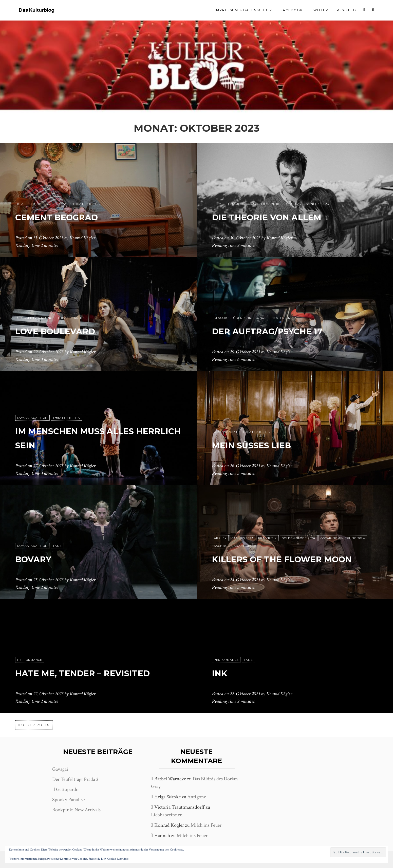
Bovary (38, 559)
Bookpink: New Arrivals (76, 810)
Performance (30, 660)
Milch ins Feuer (206, 825)
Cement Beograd (66, 217)
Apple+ (220, 524)
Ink (221, 673)
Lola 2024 (293, 204)
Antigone (197, 797)
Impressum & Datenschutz (244, 10)
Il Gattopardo (65, 789)
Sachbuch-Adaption (232, 532)
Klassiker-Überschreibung (42, 204)
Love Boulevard (64, 331)
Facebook (292, 10)
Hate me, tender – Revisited (97, 673)
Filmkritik (270, 204)
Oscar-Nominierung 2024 (343, 524)
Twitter (320, 10)
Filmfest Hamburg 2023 (235, 204)
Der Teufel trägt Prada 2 (75, 779)
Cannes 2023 (242, 524)
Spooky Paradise (68, 800)
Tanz (57, 546)
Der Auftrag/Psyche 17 (280, 331)
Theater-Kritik (86, 204)
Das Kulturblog (37, 10)
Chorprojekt (226, 432)
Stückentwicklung (35, 318)
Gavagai (60, 769)
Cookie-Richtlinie (118, 859)
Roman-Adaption (32, 418)
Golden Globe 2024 (299, 524)
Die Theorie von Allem (279, 217)
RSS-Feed (347, 10)
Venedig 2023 (318, 204)
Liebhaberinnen (167, 815)
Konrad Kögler (83, 238)
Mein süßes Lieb (260, 445)
